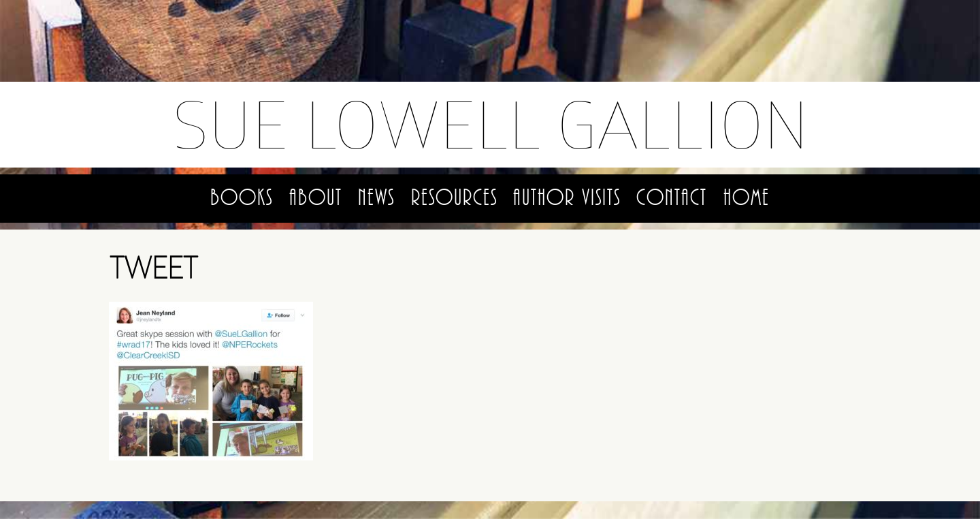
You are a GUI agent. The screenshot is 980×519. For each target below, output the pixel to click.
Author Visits (567, 198)
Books (242, 198)
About (316, 198)
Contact (672, 198)
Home (747, 198)
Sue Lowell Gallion (490, 124)
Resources (454, 198)
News (376, 198)
